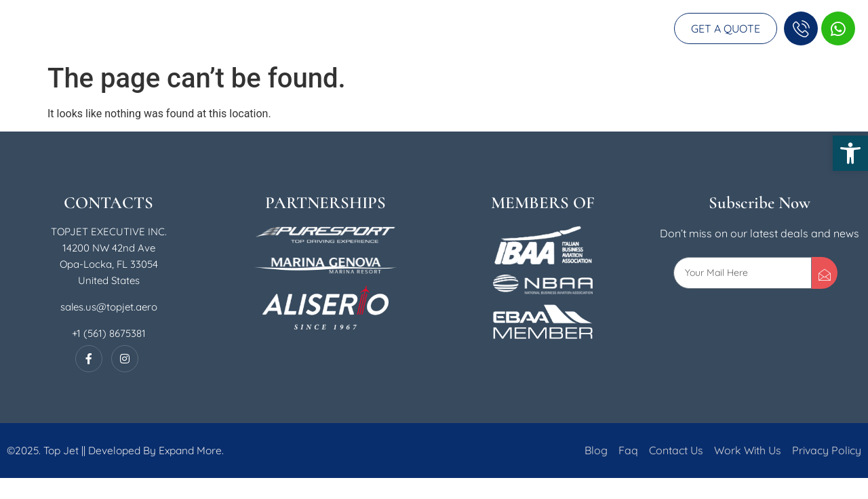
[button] (850, 153)
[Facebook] (89, 380)
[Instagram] (125, 380)
